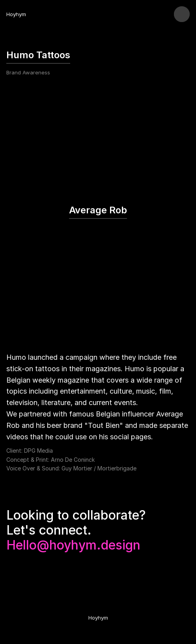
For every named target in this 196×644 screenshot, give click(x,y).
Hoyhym (16, 14)
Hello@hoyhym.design (73, 545)
